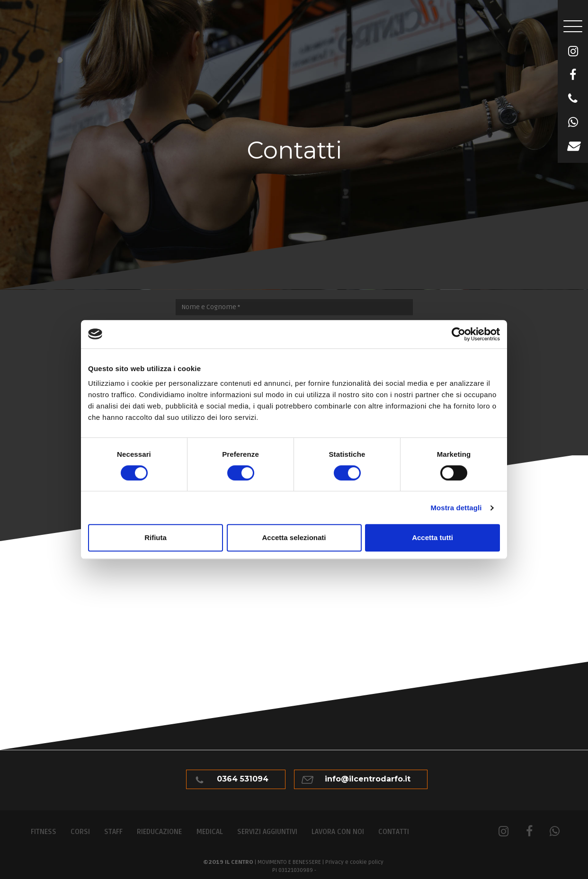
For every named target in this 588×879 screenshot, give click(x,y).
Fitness (44, 832)
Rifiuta (156, 537)
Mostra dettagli (456, 508)
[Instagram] (573, 52)
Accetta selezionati (294, 537)
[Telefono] (573, 99)
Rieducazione (159, 832)
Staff (113, 832)
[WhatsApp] (573, 123)
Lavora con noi (338, 832)
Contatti (394, 832)
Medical (209, 832)
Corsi (80, 832)
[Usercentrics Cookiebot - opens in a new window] (459, 334)
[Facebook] (573, 75)
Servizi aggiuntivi (267, 832)
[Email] (573, 146)
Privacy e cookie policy (354, 862)
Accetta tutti (432, 537)
